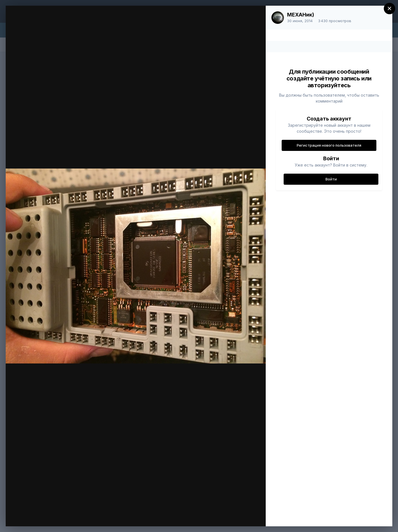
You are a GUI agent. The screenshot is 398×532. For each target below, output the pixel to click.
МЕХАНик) (301, 15)
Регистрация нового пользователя (329, 145)
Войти (331, 179)
